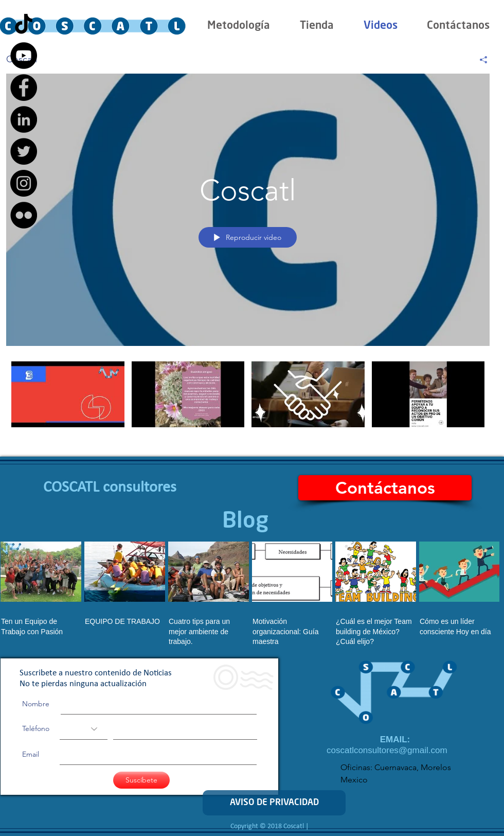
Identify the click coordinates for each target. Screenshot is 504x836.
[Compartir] (480, 60)
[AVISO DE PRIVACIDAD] (274, 803)
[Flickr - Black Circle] (24, 215)
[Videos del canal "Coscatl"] (248, 398)
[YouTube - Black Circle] (24, 56)
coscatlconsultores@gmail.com (387, 750)
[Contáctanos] (385, 488)
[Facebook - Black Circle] (24, 88)
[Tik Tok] (24, 24)
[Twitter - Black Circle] (24, 151)
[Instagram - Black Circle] (24, 183)
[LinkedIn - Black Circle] (24, 119)
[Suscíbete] (141, 780)
